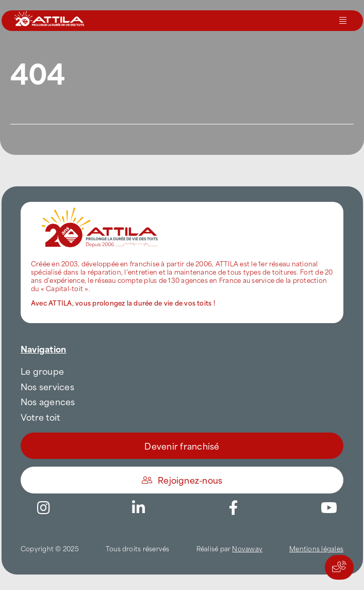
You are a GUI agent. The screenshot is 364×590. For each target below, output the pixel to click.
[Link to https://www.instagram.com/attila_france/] (43, 508)
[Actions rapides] (339, 567)
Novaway (247, 548)
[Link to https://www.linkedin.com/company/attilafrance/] (139, 508)
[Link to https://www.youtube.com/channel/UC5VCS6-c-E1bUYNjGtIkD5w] (329, 508)
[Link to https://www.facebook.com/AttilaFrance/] (234, 508)
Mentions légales (316, 548)
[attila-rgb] (101, 206)
